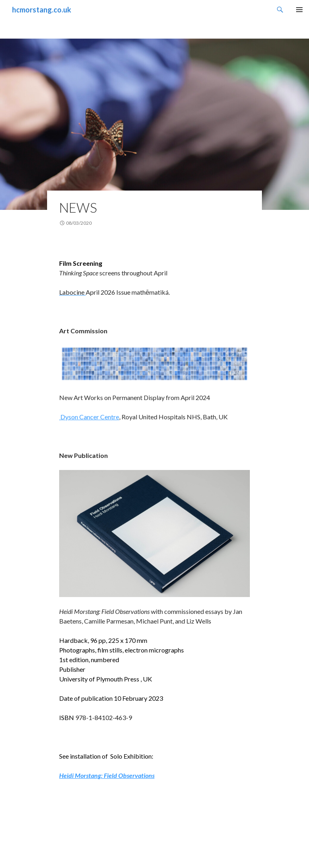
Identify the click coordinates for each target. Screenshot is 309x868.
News (78, 207)
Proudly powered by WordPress (46, 858)
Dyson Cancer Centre (89, 417)
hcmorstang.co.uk (42, 10)
